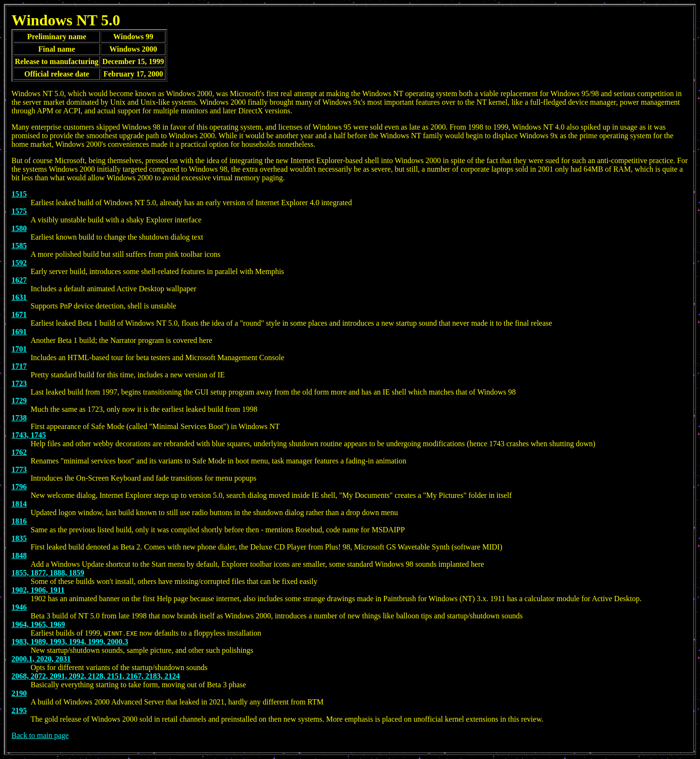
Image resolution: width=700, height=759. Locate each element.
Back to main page (40, 735)
